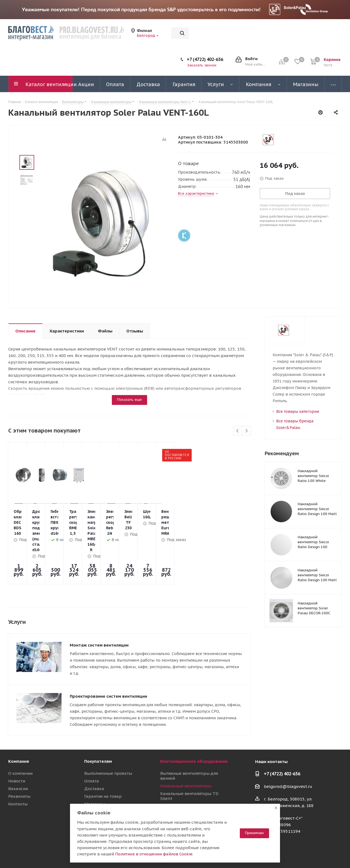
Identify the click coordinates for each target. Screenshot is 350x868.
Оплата (92, 751)
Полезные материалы (107, 781)
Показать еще (129, 400)
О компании (20, 743)
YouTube (310, 854)
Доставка (94, 759)
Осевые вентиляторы (182, 776)
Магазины (95, 774)
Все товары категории (298, 411)
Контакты (18, 774)
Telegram (297, 854)
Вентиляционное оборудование (194, 731)
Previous (238, 431)
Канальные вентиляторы (186, 756)
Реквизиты (19, 766)
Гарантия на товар (103, 766)
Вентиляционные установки (189, 784)
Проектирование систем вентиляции (108, 666)
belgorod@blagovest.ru (288, 756)
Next (247, 431)
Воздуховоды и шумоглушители (193, 799)
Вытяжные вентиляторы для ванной (189, 746)
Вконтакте (283, 854)
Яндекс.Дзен (338, 854)
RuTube (324, 854)
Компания (19, 731)
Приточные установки (183, 791)
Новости (17, 751)
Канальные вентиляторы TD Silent (189, 766)
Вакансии (18, 759)
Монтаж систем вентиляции (99, 615)
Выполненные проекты (108, 743)
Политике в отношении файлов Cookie (154, 854)
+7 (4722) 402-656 (205, 59)
